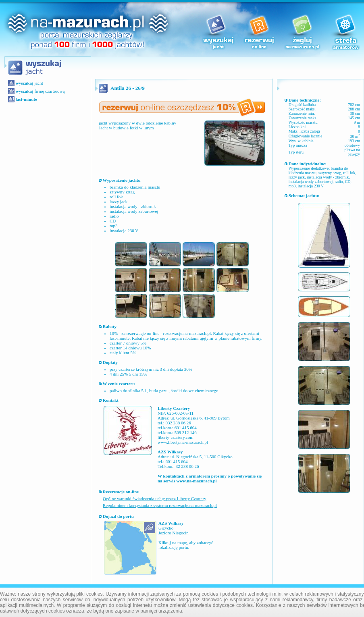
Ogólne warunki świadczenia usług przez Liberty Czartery (155, 499)
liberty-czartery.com (176, 437)
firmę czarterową (40, 91)
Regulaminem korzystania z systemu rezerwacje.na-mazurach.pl (160, 505)
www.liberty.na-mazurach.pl (183, 442)
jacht (29, 83)
